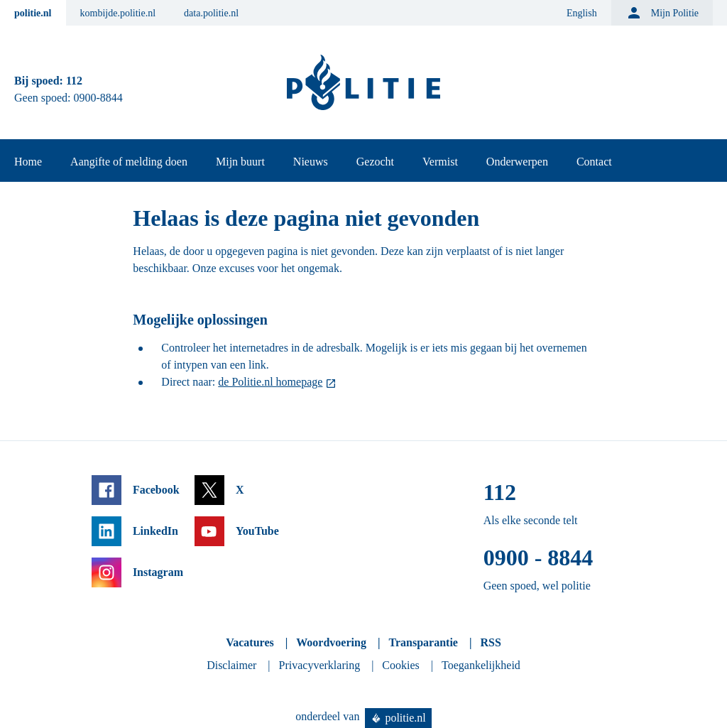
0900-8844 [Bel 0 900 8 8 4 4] (98, 98)
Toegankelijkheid (481, 665)
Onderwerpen (517, 162)
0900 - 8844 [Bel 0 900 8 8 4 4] (539, 558)
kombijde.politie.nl (118, 13)
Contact (594, 162)
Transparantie (423, 642)
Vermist (440, 162)
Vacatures (250, 642)
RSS (490, 642)
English (582, 13)
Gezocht (375, 162)
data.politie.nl (211, 13)
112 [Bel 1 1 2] (74, 81)
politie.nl (33, 13)
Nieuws (311, 162)
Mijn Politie (662, 13)
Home (28, 162)
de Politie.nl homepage (270, 382)
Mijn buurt (240, 162)
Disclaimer (231, 665)
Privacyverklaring (320, 665)
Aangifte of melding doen (129, 162)
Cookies (400, 665)
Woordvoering (331, 642)
